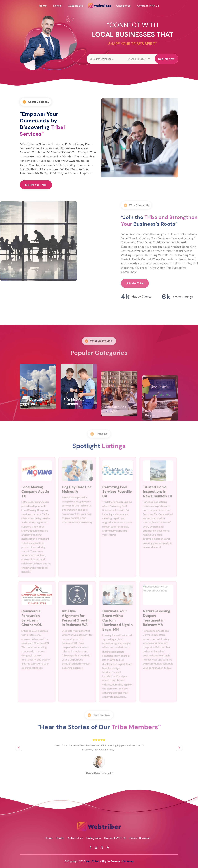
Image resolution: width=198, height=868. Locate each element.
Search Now (166, 59)
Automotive (76, 6)
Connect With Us (148, 6)
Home (43, 6)
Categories (123, 6)
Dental (57, 6)
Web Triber (93, 861)
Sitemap (128, 861)
